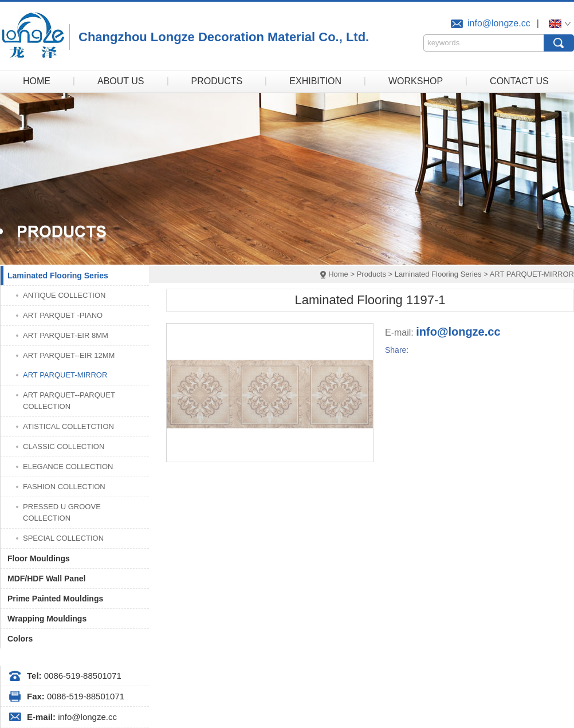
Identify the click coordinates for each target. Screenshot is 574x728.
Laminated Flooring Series (438, 274)
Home (338, 274)
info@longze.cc (499, 23)
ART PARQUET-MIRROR (532, 274)
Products (371, 274)
